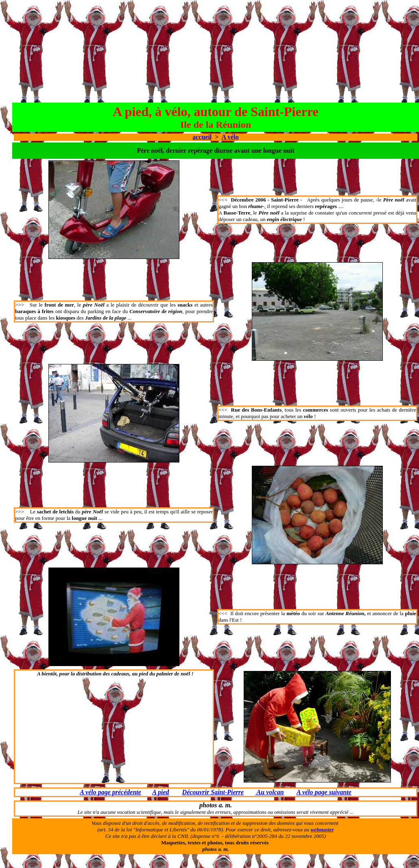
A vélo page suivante (324, 792)
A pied (160, 792)
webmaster (322, 830)
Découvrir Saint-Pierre (213, 792)
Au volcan (270, 792)
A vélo (230, 137)
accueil (202, 137)
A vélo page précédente (110, 792)
